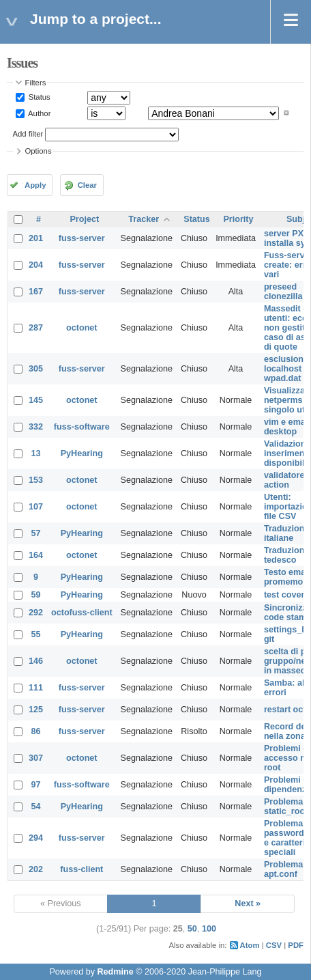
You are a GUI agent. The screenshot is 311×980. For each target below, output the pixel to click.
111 (36, 688)
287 (36, 328)
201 (36, 238)
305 (36, 369)
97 (36, 785)
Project (84, 219)
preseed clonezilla (283, 292)
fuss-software (82, 427)
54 (36, 807)
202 (36, 869)
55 (36, 634)
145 (36, 400)
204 (36, 265)
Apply (35, 185)
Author (39, 113)
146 (36, 661)
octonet (82, 328)
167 (36, 292)
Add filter (28, 134)
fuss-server (82, 238)
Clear (87, 185)
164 (36, 555)
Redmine (115, 972)
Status (39, 97)
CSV (274, 945)
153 (36, 480)
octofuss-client (82, 613)
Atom (250, 945)
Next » (248, 904)
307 (36, 758)
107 (36, 507)
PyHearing (82, 453)
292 (36, 613)
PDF (296, 945)
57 (36, 533)
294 (36, 838)
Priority (238, 219)
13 (36, 453)
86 (36, 731)
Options (39, 151)
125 (36, 710)
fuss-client (82, 869)
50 (192, 929)
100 (209, 929)
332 (36, 427)
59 (36, 595)
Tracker (144, 219)
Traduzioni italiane (285, 533)
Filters (36, 83)
